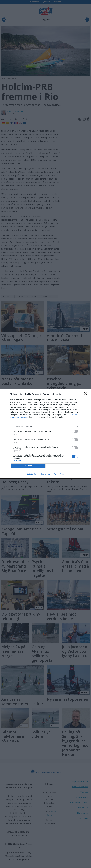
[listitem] (45, 426)
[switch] (75, 431)
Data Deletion (32, 474)
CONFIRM (28, 466)
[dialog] (45, 434)
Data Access (45, 474)
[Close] (86, 394)
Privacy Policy (59, 474)
